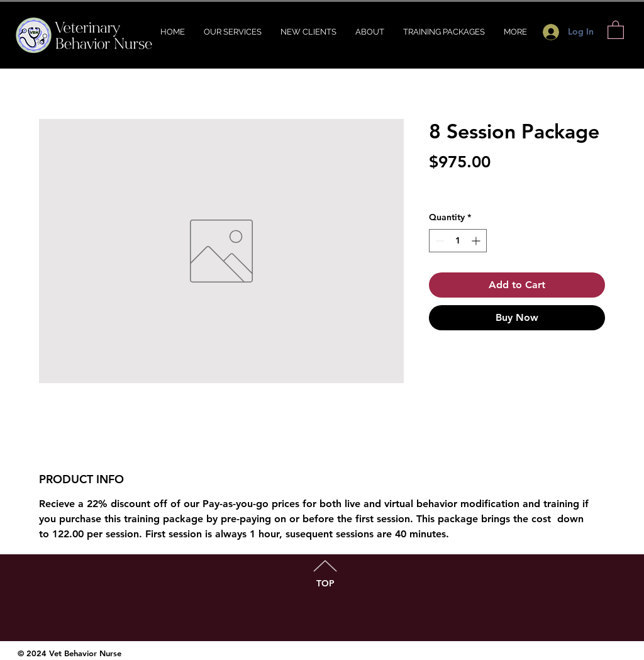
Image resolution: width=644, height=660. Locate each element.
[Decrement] (439, 241)
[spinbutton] (458, 241)
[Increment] (477, 241)
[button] (616, 29)
